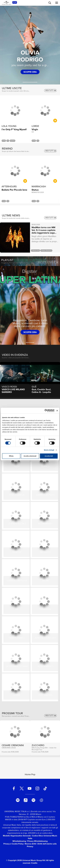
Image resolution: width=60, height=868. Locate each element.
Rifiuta (11, 456)
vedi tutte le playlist (48, 262)
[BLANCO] (34, 82)
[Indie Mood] (28, 343)
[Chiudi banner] (57, 411)
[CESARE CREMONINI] (32, 82)
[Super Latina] (26, 343)
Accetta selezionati (30, 456)
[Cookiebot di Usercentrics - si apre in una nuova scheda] (46, 411)
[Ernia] (28, 82)
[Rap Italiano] (34, 343)
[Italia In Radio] (29, 343)
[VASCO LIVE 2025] (31, 82)
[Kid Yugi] (24, 82)
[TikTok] (45, 788)
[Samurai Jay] (36, 82)
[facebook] (14, 788)
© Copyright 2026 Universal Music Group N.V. (26, 860)
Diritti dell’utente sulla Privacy (42, 845)
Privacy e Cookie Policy (13, 844)
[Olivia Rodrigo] (23, 82)
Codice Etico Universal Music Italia (43, 837)
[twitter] (22, 788)
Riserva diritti (30, 844)
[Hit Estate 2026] (31, 343)
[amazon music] (34, 800)
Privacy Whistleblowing (37, 841)
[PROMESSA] (33, 82)
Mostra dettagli (49, 450)
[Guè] (27, 82)
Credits (34, 863)
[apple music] (26, 800)
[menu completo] (57, 3)
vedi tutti (50, 90)
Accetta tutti (49, 456)
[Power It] (33, 343)
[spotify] (18, 800)
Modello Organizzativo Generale (17, 836)
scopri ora (30, 72)
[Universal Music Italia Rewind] (41, 800)
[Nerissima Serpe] (29, 82)
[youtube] (30, 788)
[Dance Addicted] (30, 343)
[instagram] (37, 788)
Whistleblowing (19, 841)
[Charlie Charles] (26, 82)
